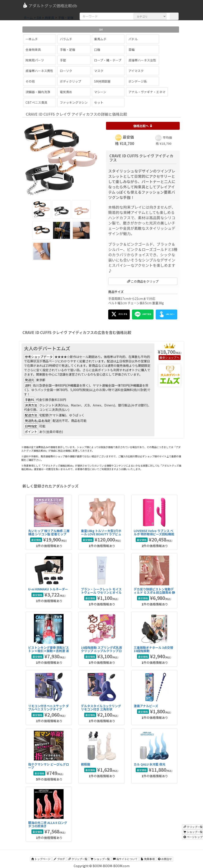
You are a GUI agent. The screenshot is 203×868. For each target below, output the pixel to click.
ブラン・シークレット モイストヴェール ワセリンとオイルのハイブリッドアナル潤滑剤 (101, 593)
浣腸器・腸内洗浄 (38, 92)
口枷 (97, 50)
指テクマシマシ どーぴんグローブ (48, 766)
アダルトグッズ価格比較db (50, 6)
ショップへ (172, 357)
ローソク (66, 71)
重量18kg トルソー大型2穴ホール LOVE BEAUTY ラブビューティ (101, 534)
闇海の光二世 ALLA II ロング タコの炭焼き (48, 824)
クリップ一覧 (78, 859)
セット (99, 102)
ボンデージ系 (138, 81)
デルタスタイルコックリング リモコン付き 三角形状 (101, 708)
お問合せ (165, 859)
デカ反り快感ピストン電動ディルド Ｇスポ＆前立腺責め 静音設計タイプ (154, 593)
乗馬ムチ (100, 39)
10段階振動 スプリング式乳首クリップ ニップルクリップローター (101, 651)
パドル (133, 39)
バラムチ (66, 39)
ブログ (59, 859)
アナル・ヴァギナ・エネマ (147, 92)
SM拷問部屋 (102, 81)
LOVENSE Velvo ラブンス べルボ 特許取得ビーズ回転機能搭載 (154, 534)
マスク (99, 71)
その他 (30, 81)
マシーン (100, 92)
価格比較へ (143, 126)
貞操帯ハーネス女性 (142, 60)
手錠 (63, 60)
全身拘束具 (33, 50)
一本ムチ (32, 39)
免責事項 (148, 859)
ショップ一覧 (100, 859)
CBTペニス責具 (36, 102)
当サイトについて (125, 859)
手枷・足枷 (68, 50)
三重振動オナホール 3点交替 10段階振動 (153, 649)
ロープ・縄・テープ (108, 60)
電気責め (66, 92)
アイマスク (136, 71)
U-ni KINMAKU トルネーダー (48, 589)
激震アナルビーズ (146, 706)
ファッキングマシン (74, 102)
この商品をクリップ (143, 281)
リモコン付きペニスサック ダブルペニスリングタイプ (48, 708)
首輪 (132, 50)
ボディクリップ (70, 81)
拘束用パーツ (35, 60)
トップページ (41, 859)
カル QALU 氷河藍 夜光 (150, 764)
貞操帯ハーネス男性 (39, 71)
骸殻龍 (86, 764)
